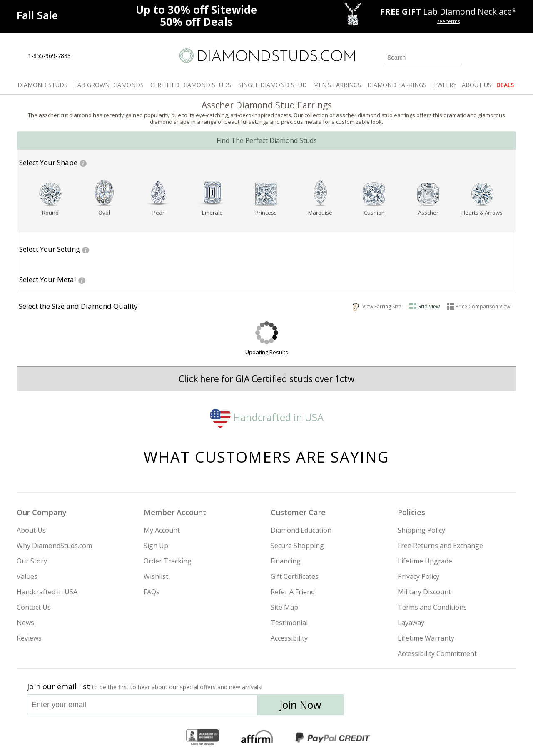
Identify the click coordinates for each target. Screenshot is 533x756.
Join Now (300, 705)
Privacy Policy (418, 576)
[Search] (423, 58)
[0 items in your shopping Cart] (511, 57)
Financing (286, 561)
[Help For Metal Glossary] (82, 280)
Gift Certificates (295, 576)
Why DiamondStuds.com (54, 546)
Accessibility (289, 638)
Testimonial (289, 623)
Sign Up (156, 546)
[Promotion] (37, 15)
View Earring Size (377, 306)
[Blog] (458, 707)
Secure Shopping (297, 546)
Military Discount (424, 592)
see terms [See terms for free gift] (448, 21)
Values (27, 576)
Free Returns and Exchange (440, 546)
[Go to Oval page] (105, 213)
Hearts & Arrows (482, 213)
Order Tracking (168, 561)
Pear (158, 213)
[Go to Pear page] (158, 213)
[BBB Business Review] (202, 738)
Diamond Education (301, 530)
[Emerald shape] (212, 193)
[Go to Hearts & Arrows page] (482, 213)
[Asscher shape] (428, 193)
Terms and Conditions (432, 607)
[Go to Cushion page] (374, 213)
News (25, 623)
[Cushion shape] (374, 193)
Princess (266, 213)
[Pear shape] (158, 193)
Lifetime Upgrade (425, 561)
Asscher (428, 213)
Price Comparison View (483, 307)
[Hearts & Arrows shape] (482, 193)
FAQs (152, 592)
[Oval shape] (105, 193)
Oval (104, 213)
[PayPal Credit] (333, 738)
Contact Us (34, 607)
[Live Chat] (84, 56)
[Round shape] (50, 193)
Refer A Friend (293, 592)
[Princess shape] (266, 193)
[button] (48, 163)
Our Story (32, 561)
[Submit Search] (456, 57)
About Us (31, 530)
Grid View (428, 307)
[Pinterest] (436, 707)
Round (50, 213)
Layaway (411, 623)
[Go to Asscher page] (428, 213)
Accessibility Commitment (437, 653)
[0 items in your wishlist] (491, 57)
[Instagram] (376, 707)
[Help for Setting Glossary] (86, 249)
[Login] (473, 57)
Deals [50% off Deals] (196, 22)
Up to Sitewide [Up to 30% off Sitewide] (196, 10)
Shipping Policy (421, 530)
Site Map (284, 607)
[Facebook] (417, 707)
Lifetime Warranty (426, 638)
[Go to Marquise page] (320, 213)
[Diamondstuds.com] (267, 56)
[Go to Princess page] (266, 213)
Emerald (212, 213)
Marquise (320, 213)
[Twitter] (398, 707)
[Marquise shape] (320, 193)
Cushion (374, 213)
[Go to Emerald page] (212, 213)
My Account (162, 530)
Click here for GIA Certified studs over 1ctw (266, 379)
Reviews (29, 638)
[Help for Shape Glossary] (83, 163)
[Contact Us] (104, 56)
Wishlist (156, 576)
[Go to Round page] (50, 213)
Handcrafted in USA (267, 417)
